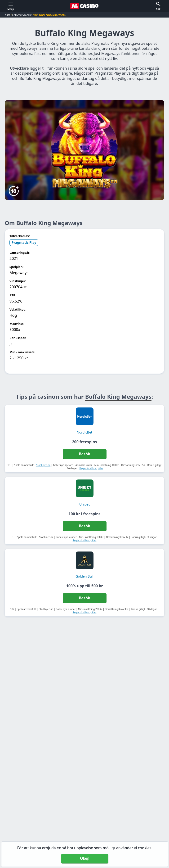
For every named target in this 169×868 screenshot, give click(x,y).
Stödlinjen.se (43, 465)
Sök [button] (158, 9)
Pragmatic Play (24, 242)
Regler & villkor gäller (91, 468)
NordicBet (84, 432)
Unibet (84, 504)
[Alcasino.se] (84, 6)
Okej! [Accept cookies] (85, 858)
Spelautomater (22, 15)
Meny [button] (11, 9)
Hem (7, 15)
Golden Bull (84, 576)
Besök (84, 454)
